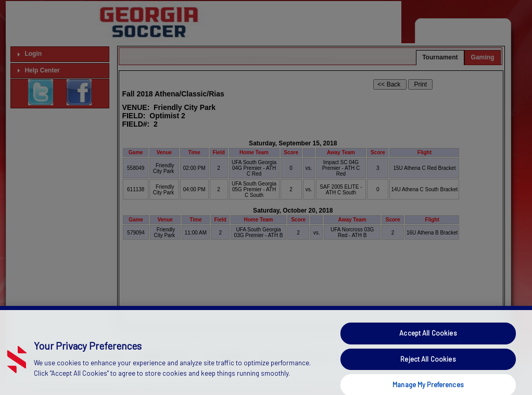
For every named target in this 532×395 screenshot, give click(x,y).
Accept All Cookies (428, 342)
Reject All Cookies (428, 367)
